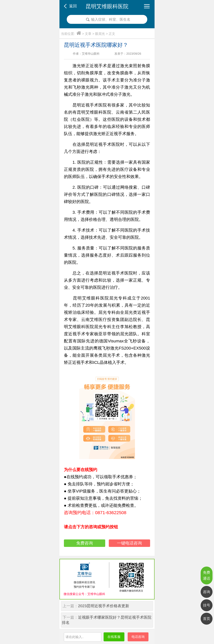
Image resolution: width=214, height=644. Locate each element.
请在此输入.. (75, 637)
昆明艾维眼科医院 (107, 6)
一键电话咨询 (129, 543)
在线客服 (114, 637)
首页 (207, 619)
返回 (73, 6)
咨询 (207, 592)
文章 (88, 34)
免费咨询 (85, 543)
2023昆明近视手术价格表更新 (104, 606)
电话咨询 (138, 637)
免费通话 (207, 575)
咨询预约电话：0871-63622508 (95, 513)
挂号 (207, 605)
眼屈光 (100, 34)
